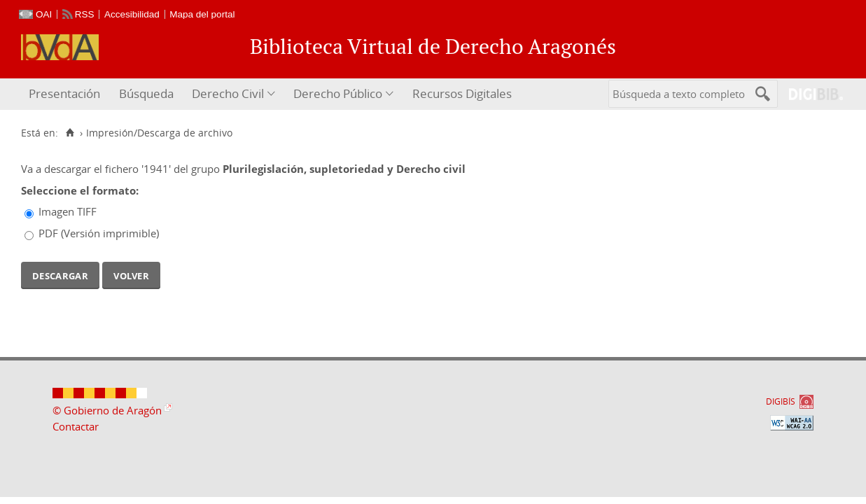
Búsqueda (146, 93)
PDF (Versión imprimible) (99, 233)
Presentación (64, 93)
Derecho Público (338, 93)
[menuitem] (66, 94)
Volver (131, 274)
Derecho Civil (228, 93)
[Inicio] (70, 133)
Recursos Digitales (462, 93)
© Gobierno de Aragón (107, 410)
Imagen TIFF (68, 211)
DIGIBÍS (781, 401)
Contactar (76, 426)
